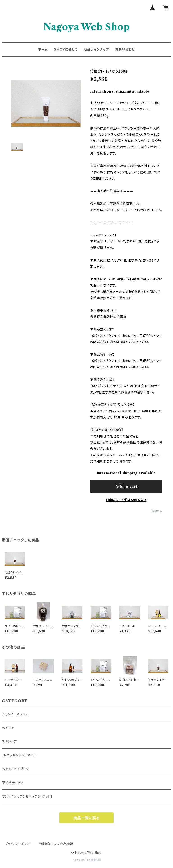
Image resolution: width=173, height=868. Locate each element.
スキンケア (9, 742)
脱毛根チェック (13, 783)
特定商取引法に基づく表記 (56, 844)
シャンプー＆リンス (15, 714)
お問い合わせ (125, 49)
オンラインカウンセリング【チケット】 (27, 796)
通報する (157, 511)
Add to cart (126, 487)
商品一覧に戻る (86, 818)
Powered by (87, 860)
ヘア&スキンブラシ (15, 769)
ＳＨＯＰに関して (66, 49)
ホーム (43, 49)
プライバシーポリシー (19, 844)
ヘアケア (8, 728)
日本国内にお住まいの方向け (126, 500)
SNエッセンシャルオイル (19, 755)
